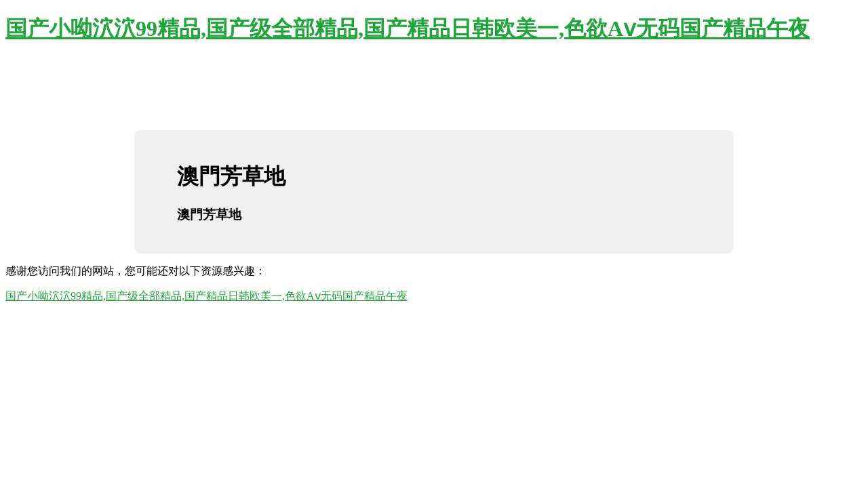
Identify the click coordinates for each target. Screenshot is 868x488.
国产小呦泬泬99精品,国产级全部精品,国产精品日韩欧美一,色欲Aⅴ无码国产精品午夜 (408, 28)
